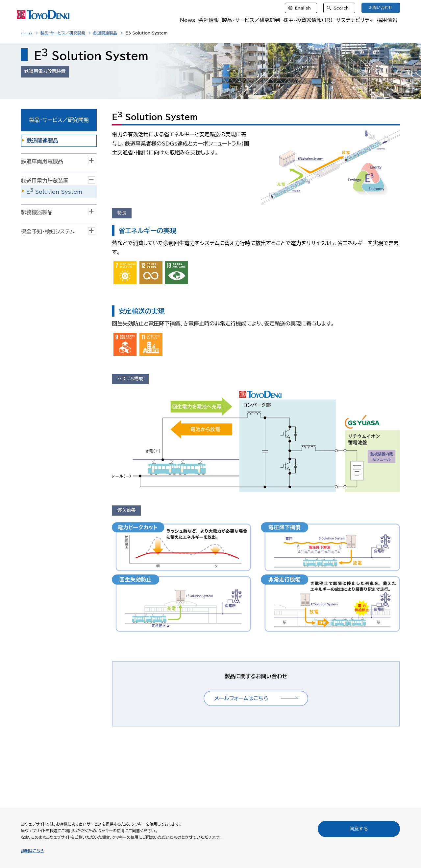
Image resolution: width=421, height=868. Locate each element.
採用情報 (387, 20)
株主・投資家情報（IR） (307, 20)
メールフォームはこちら (241, 698)
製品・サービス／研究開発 (249, 20)
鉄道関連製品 (105, 33)
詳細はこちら (32, 851)
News (186, 20)
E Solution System (54, 191)
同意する (359, 829)
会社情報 (206, 20)
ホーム (27, 33)
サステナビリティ (355, 20)
